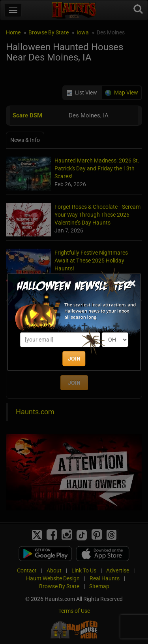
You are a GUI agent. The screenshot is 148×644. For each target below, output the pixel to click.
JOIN (74, 359)
